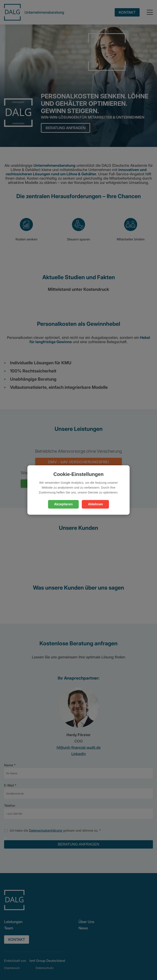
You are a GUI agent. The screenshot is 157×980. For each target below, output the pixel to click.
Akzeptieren (63, 504)
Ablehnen (95, 504)
